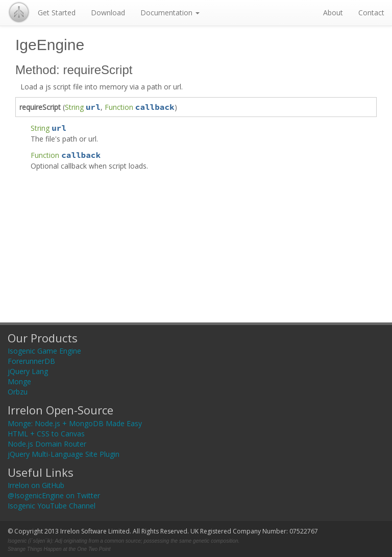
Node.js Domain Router (47, 444)
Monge (19, 381)
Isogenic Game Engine (44, 351)
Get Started (57, 13)
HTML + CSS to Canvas (46, 434)
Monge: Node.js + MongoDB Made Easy (75, 423)
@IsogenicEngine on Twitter (54, 495)
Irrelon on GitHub (36, 485)
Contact (371, 13)
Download (108, 13)
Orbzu (18, 392)
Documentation (170, 13)
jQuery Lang (28, 371)
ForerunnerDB (31, 361)
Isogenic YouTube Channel (52, 506)
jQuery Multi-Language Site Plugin (64, 454)
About (333, 13)
